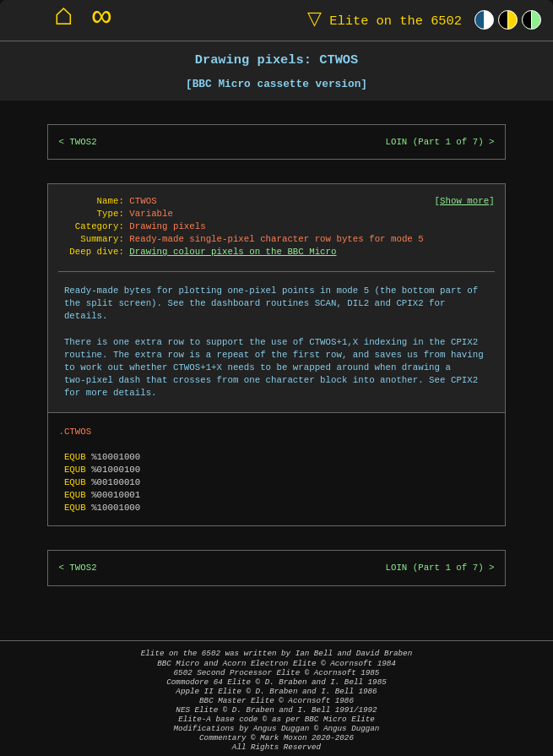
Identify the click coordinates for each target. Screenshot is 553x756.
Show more (464, 201)
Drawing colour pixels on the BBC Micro (233, 252)
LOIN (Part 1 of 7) (434, 142)
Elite (381, 20)
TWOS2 (83, 142)
